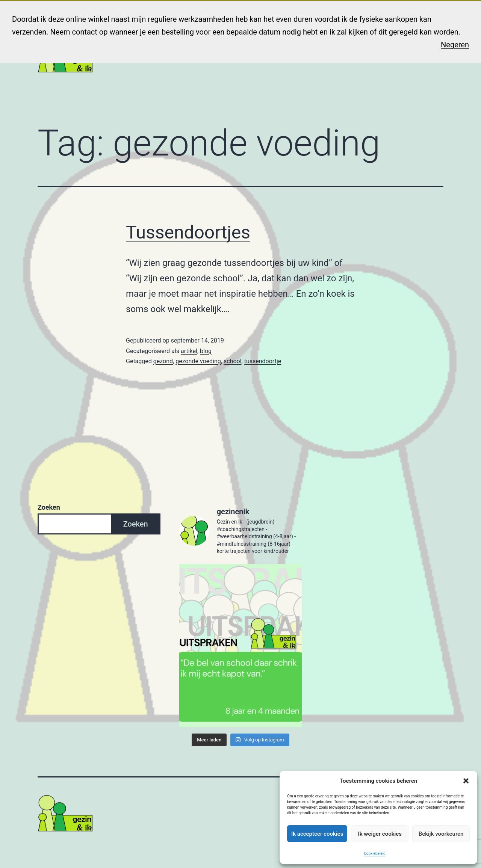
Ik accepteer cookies (317, 834)
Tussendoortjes (188, 232)
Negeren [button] (455, 45)
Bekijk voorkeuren (441, 834)
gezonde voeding (198, 361)
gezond (163, 361)
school (233, 361)
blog (206, 351)
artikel (189, 351)
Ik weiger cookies (380, 834)
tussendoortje (263, 361)
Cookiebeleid (374, 854)
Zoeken (49, 507)
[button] (466, 781)
